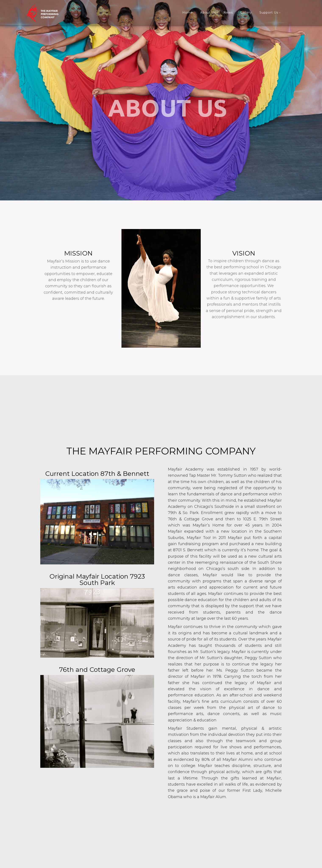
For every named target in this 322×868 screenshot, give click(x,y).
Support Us (269, 12)
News (228, 12)
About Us (208, 12)
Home (187, 12)
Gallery (246, 12)
